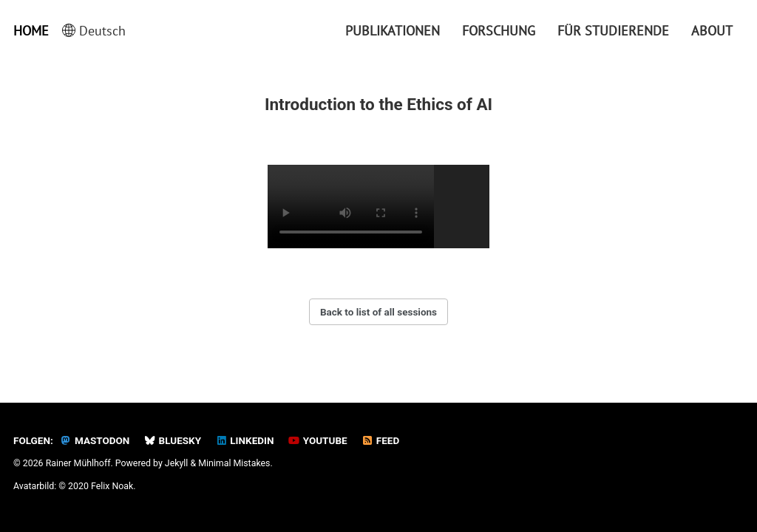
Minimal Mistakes (234, 463)
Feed (381, 440)
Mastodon (95, 440)
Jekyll (177, 463)
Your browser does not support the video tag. (351, 207)
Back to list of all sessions (378, 312)
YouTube (318, 440)
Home (31, 31)
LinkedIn (244, 440)
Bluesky (172, 440)
